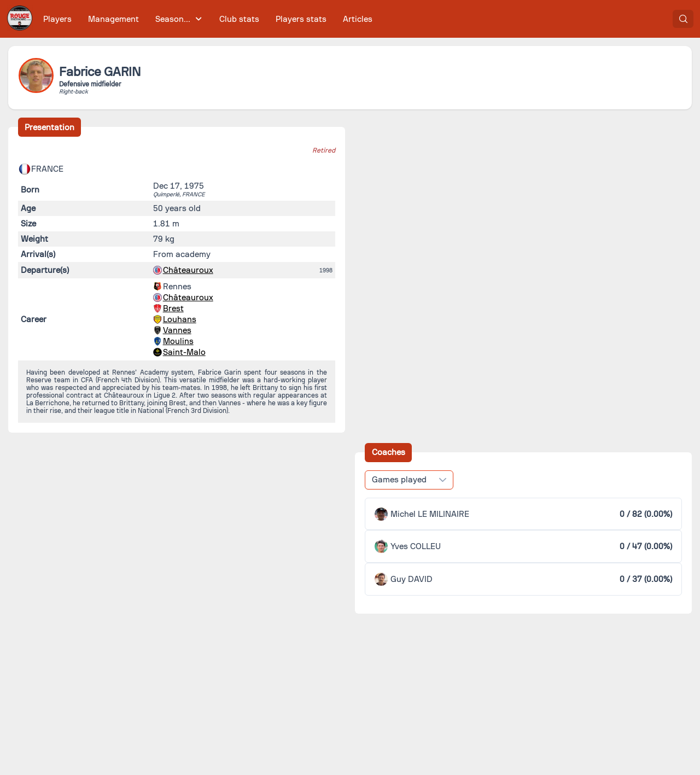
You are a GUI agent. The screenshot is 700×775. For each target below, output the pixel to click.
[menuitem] (58, 19)
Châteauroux (188, 270)
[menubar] (208, 19)
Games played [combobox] (399, 480)
